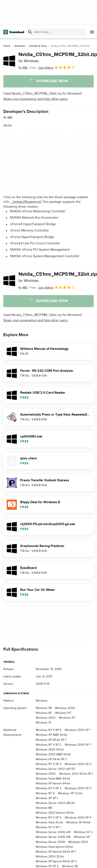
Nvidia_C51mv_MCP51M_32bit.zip (58, 57)
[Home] (7, 46)
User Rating (57, 67)
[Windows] (20, 46)
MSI (10, 117)
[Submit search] (30, 32)
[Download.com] (14, 32)
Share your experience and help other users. (36, 99)
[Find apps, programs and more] (56, 32)
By (23, 68)
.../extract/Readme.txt (26, 202)
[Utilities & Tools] (38, 46)
